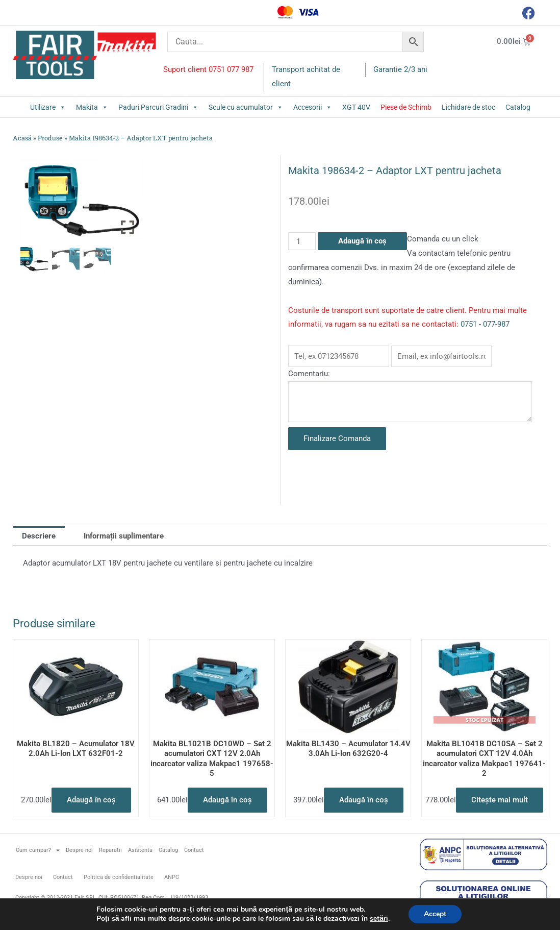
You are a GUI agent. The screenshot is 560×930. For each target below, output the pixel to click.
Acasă (22, 138)
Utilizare (48, 107)
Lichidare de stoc (468, 107)
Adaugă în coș (362, 241)
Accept (435, 914)
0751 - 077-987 (485, 324)
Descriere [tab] (39, 536)
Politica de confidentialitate (119, 877)
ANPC (172, 877)
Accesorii (313, 107)
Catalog (518, 107)
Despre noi (79, 850)
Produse (50, 138)
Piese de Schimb (406, 107)
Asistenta (140, 850)
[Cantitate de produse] (302, 241)
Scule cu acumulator (246, 107)
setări (379, 919)
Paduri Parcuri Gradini (158, 107)
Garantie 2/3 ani (400, 69)
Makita (92, 107)
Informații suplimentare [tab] (124, 536)
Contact (194, 850)
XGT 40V (356, 107)
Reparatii (110, 850)
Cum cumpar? (38, 850)
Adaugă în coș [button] (91, 800)
